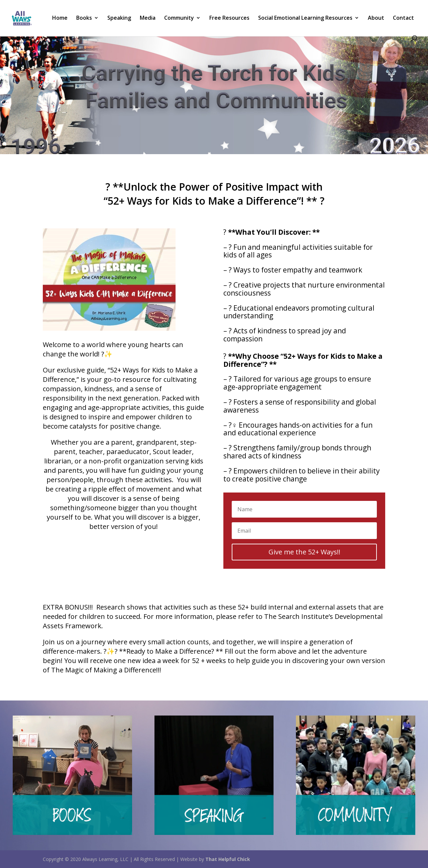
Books (84, 18)
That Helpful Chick (228, 859)
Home (60, 18)
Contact (403, 18)
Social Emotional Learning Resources (305, 18)
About (376, 18)
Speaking (119, 18)
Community (179, 18)
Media (148, 18)
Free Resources (229, 18)
